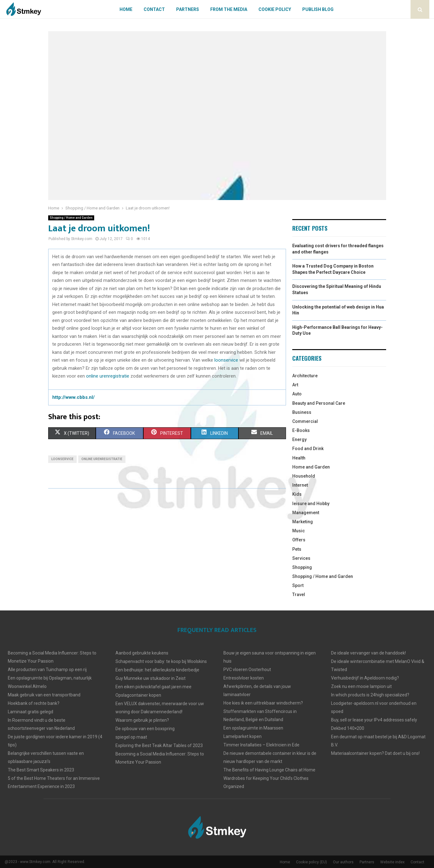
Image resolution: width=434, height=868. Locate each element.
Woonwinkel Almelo (27, 686)
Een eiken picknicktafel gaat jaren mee (153, 687)
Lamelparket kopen (243, 736)
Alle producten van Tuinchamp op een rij (47, 670)
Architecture (305, 376)
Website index (392, 862)
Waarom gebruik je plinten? (142, 720)
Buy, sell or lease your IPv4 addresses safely (374, 720)
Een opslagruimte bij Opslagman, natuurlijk (50, 678)
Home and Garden (311, 467)
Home (126, 9)
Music (299, 531)
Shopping (302, 567)
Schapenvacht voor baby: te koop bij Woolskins (161, 661)
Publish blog (318, 9)
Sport (298, 585)
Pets (297, 549)
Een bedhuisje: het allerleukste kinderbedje (157, 670)
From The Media (229, 9)
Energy (299, 439)
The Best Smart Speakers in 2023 (41, 770)
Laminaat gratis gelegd (31, 712)
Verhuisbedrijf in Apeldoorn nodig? (365, 678)
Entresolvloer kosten (244, 678)
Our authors (343, 862)
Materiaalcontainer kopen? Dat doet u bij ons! (375, 753)
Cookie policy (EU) (311, 862)
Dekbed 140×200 (348, 728)
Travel (299, 595)
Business (302, 412)
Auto (297, 394)
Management (306, 513)
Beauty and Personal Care (319, 403)
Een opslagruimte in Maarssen (253, 728)
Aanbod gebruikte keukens (142, 653)
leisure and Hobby (311, 504)
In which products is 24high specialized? (370, 695)
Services (301, 558)
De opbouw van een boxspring (145, 729)
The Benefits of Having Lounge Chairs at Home (269, 770)
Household (304, 476)
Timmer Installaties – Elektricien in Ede (261, 745)
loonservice (226, 360)
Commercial (305, 421)
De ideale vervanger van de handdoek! (368, 653)
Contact (154, 9)
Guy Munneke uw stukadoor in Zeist (151, 678)
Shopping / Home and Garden (71, 218)
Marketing (303, 522)
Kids (297, 494)
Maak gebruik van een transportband (44, 695)
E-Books (301, 430)
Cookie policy (275, 9)
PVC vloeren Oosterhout (247, 670)
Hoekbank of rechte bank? (34, 703)
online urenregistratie (108, 376)
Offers (299, 540)
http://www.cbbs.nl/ (74, 397)
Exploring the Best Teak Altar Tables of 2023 (159, 745)
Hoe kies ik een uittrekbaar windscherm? (263, 703)
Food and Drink (308, 449)
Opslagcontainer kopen (138, 695)
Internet (300, 485)
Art (295, 385)
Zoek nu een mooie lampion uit (361, 686)
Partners (188, 9)
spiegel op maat (131, 737)
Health (299, 458)
